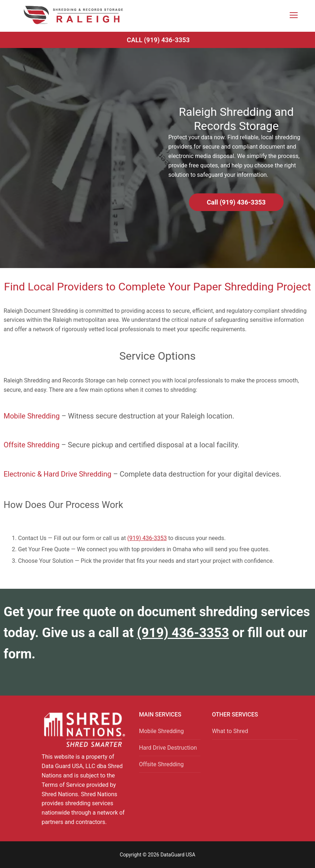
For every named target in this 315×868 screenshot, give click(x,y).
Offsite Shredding (32, 445)
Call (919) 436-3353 (158, 40)
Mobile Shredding (32, 416)
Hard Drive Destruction (168, 748)
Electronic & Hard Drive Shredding (57, 474)
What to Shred (230, 731)
